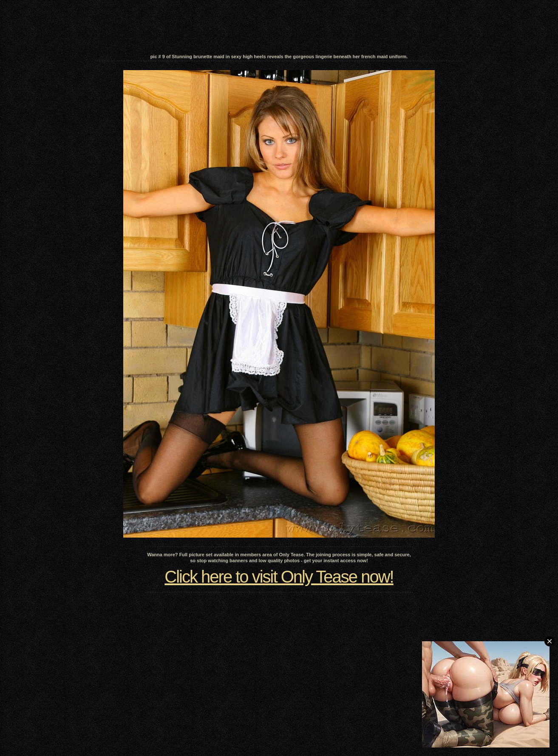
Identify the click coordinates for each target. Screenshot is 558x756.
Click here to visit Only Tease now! (279, 577)
